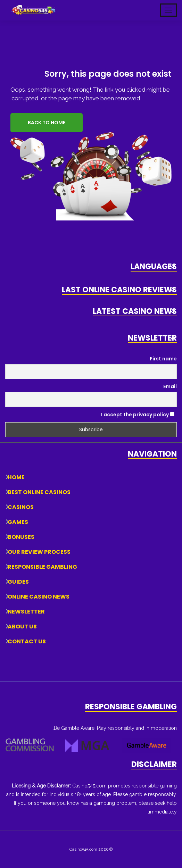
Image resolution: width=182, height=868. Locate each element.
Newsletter (26, 612)
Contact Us (27, 641)
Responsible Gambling (42, 567)
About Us (22, 627)
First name (163, 359)
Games (18, 522)
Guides (18, 582)
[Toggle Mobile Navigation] (168, 10)
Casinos (21, 507)
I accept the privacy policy (138, 415)
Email (170, 386)
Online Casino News (39, 597)
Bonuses (21, 537)
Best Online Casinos (39, 492)
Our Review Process (39, 552)
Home (16, 477)
